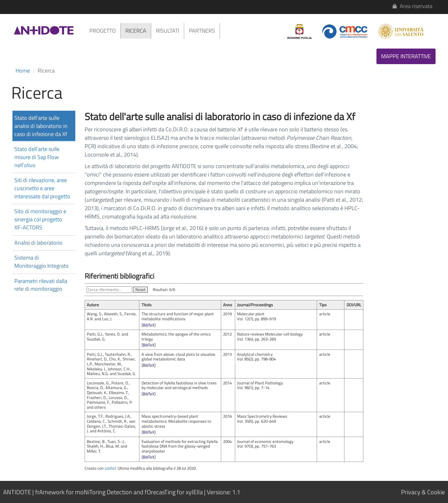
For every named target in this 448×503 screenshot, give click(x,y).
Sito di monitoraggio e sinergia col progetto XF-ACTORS (40, 219)
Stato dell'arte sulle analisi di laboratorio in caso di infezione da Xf (41, 126)
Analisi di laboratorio (38, 243)
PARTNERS (202, 31)
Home (23, 71)
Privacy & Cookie (423, 492)
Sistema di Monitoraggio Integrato (42, 262)
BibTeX (149, 325)
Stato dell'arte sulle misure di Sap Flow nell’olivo (37, 157)
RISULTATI (168, 31)
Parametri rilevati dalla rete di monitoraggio (41, 285)
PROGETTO (103, 31)
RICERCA (136, 31)
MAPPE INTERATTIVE (406, 56)
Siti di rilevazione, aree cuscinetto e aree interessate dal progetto (42, 188)
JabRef (110, 468)
